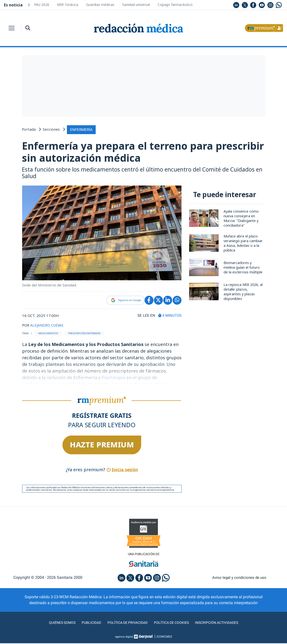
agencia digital (124, 637)
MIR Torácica (68, 5)
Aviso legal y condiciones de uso (239, 578)
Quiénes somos (56, 623)
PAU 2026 (42, 5)
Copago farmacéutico (175, 5)
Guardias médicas (100, 5)
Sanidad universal (136, 5)
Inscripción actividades (222, 623)
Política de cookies (173, 623)
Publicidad (87, 623)
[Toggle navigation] (12, 28)
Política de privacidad (126, 623)
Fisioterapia (115, 378)
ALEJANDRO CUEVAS (48, 325)
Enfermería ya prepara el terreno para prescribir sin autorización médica (120, 152)
